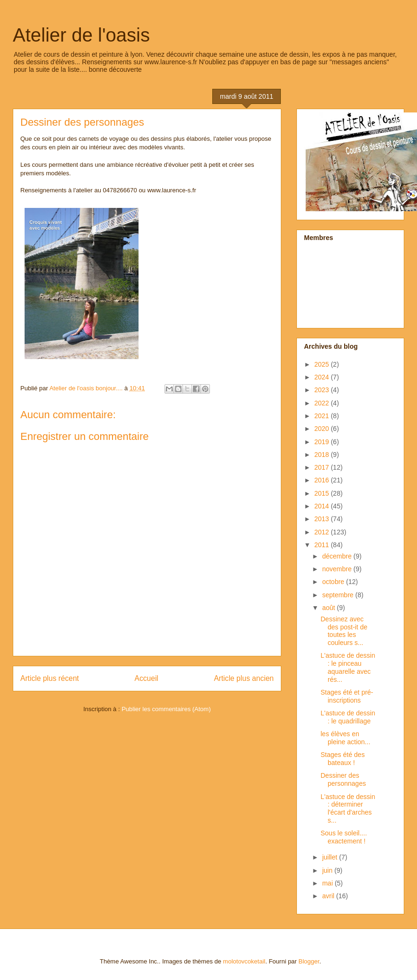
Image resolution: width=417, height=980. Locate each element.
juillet (330, 857)
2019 (323, 442)
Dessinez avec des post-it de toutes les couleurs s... (344, 631)
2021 (323, 416)
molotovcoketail (244, 961)
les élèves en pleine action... (345, 738)
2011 (323, 545)
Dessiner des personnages (343, 779)
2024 (323, 377)
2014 (323, 506)
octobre (334, 582)
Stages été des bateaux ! (343, 759)
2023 (323, 390)
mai (328, 883)
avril (329, 896)
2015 (323, 493)
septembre (339, 595)
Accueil (147, 678)
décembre (338, 556)
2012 (323, 532)
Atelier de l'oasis (81, 35)
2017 (323, 467)
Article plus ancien (244, 678)
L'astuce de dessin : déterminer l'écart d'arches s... (348, 808)
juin (328, 870)
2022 (323, 403)
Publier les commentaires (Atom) (166, 709)
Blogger (309, 961)
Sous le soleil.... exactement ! (344, 837)
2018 (323, 455)
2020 (323, 429)
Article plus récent (50, 678)
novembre (338, 569)
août (329, 608)
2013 (323, 519)
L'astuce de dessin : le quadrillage (348, 717)
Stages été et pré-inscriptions (347, 696)
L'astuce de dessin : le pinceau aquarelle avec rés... (348, 667)
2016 (323, 480)
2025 (323, 364)
